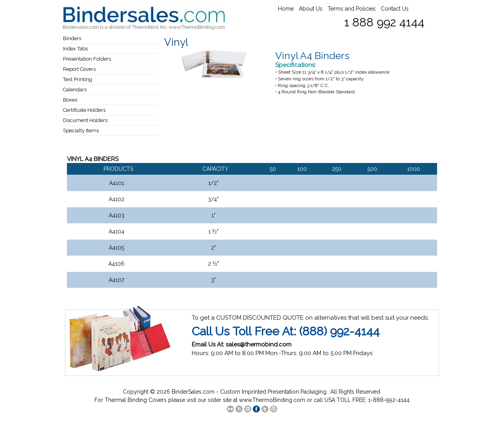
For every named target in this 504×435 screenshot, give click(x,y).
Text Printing (78, 79)
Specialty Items (81, 130)
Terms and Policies (352, 9)
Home (286, 9)
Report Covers (79, 69)
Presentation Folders (87, 59)
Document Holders (85, 120)
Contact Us (395, 9)
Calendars (75, 90)
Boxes (70, 100)
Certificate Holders (84, 110)
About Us (311, 9)
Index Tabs (75, 49)
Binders (72, 38)
